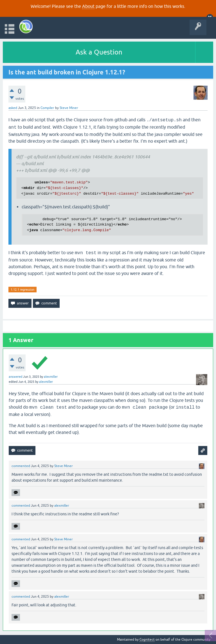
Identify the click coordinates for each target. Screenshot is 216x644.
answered (15, 377)
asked (13, 108)
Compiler (47, 108)
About (88, 6)
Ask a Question (99, 52)
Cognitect (147, 640)
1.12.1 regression (22, 290)
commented (21, 466)
